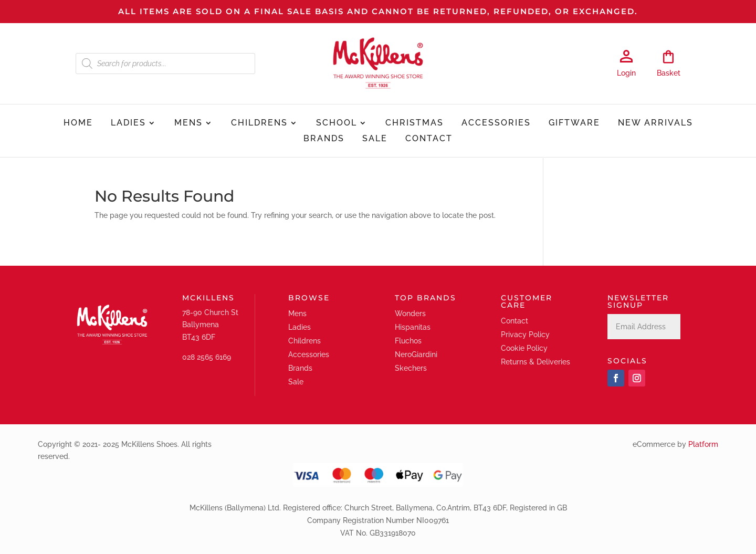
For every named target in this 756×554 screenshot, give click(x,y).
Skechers (411, 368)
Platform (703, 444)
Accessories (496, 123)
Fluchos (408, 341)
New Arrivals (655, 123)
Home (78, 123)
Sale (375, 139)
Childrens (259, 123)
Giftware (574, 123)
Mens (188, 123)
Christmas (414, 123)
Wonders (410, 313)
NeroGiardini (416, 354)
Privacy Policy (525, 335)
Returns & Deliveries (535, 362)
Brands (324, 139)
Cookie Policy (524, 348)
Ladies (128, 123)
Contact (429, 139)
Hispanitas (413, 327)
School (337, 123)
